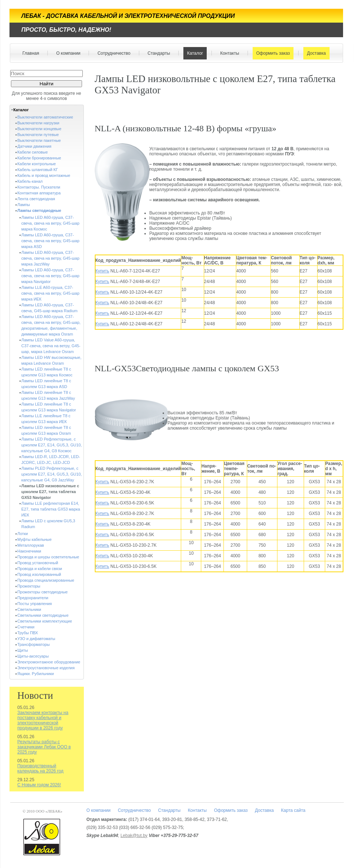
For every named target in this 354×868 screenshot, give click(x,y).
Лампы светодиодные (39, 210)
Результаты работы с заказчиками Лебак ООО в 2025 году (44, 747)
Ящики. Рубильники (36, 674)
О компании (67, 53)
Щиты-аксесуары (33, 656)
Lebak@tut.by (134, 836)
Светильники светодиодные (43, 615)
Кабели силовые (33, 152)
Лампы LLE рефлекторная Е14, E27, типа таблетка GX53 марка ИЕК (51, 509)
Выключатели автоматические (45, 117)
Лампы (24, 205)
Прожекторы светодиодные (43, 592)
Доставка (315, 53)
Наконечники (29, 551)
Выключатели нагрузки (38, 123)
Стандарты (157, 53)
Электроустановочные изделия (46, 668)
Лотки (23, 534)
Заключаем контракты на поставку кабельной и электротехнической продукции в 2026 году (43, 720)
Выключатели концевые (40, 129)
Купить (102, 271)
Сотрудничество (112, 53)
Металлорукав (31, 545)
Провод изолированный (39, 574)
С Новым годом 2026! (39, 785)
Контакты (228, 53)
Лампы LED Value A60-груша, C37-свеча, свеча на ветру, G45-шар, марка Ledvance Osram (51, 346)
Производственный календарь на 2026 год (41, 768)
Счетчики (26, 627)
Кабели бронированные (39, 158)
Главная (31, 53)
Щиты (23, 650)
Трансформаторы (34, 644)
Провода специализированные (46, 580)
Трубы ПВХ (28, 633)
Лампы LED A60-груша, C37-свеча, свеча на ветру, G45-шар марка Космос (50, 223)
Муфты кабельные (35, 539)
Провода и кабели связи (40, 569)
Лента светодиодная (36, 199)
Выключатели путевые (38, 135)
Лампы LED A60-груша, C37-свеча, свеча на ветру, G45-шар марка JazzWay (50, 258)
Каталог (193, 53)
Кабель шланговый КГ (38, 170)
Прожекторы (29, 586)
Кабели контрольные (37, 164)
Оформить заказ (271, 53)
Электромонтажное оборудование (49, 662)
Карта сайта (293, 810)
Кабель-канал (30, 181)
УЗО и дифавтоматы (36, 639)
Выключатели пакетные (39, 140)
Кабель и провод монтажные (44, 175)
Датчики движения (35, 146)
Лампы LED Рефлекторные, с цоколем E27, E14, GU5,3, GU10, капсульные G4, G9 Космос (52, 445)
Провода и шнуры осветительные (48, 557)
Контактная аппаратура (39, 193)
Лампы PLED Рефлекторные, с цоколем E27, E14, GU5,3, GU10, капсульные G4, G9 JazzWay (52, 474)
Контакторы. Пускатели (39, 187)
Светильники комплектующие (45, 621)
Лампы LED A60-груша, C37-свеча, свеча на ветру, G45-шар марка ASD (50, 241)
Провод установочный (38, 563)
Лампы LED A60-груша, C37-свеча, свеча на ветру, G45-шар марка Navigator (50, 276)
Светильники (29, 609)
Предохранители (33, 598)
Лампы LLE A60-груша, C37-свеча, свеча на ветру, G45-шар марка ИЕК (50, 293)
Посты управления (35, 604)
